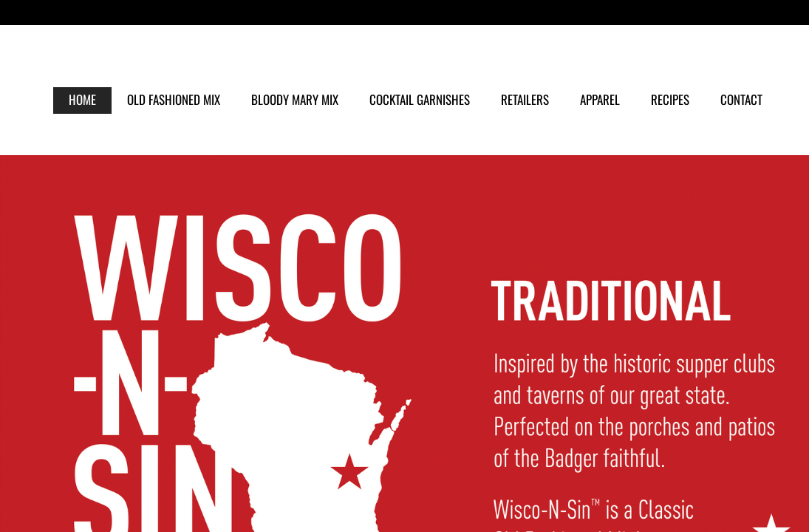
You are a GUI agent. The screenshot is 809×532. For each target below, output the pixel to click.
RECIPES (670, 99)
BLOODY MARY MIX (295, 99)
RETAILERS (525, 99)
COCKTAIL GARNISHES (420, 99)
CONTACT (741, 99)
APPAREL (600, 99)
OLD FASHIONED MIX (174, 99)
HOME (82, 99)
